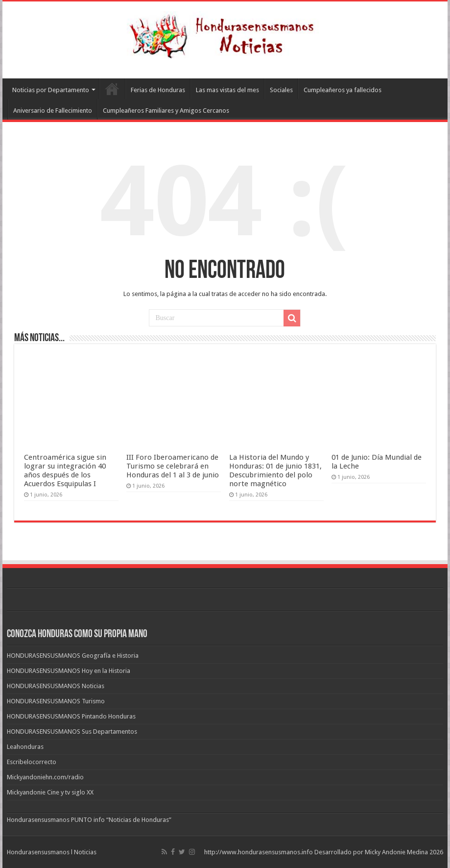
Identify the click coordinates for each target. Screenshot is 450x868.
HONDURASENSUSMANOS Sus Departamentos (72, 732)
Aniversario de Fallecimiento (53, 111)
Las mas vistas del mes (227, 90)
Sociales (281, 90)
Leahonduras (25, 747)
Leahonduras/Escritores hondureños (112, 89)
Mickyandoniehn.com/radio (45, 777)
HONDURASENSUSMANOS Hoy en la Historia (69, 671)
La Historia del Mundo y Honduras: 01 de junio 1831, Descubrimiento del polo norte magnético (275, 471)
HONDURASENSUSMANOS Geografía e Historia (73, 656)
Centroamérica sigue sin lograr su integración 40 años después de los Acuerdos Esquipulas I (65, 471)
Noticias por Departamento (51, 90)
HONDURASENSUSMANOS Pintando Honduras (71, 716)
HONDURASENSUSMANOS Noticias (56, 686)
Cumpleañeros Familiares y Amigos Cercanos (166, 111)
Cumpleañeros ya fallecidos (343, 90)
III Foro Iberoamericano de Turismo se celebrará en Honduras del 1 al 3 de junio (173, 466)
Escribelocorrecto (32, 762)
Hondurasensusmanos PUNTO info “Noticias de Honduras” (89, 820)
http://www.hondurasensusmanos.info (259, 852)
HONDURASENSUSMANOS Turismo (56, 701)
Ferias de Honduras (158, 90)
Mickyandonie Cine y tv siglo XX (50, 792)
